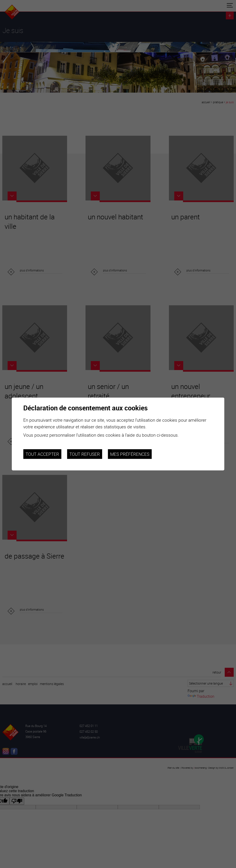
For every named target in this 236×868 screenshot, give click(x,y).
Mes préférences (130, 454)
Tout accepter (42, 454)
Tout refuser (85, 454)
